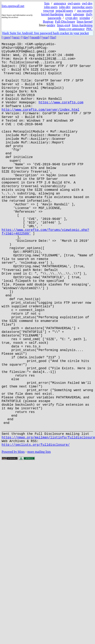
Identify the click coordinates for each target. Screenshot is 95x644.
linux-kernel (85, 22)
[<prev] (6, 37)
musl (68, 14)
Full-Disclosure (65, 22)
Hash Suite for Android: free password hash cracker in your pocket (45, 33)
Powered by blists (13, 542)
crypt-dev (72, 18)
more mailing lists (39, 542)
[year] (45, 37)
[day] (26, 37)
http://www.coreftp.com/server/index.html (41, 125)
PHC (89, 29)
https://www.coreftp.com (61, 116)
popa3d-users (64, 11)
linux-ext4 (64, 25)
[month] (35, 37)
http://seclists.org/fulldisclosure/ (36, 534)
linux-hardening (82, 25)
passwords (55, 18)
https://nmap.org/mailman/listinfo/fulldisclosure (48, 525)
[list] (53, 37)
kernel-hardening (52, 14)
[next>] (17, 37)
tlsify (89, 14)
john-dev (65, 7)
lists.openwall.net (13, 6)
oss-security (85, 11)
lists (47, 3)
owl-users (74, 3)
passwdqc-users (82, 7)
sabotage (79, 14)
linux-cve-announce (72, 29)
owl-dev (87, 3)
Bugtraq (48, 22)
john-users (51, 7)
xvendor (85, 18)
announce (60, 3)
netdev (51, 25)
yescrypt (49, 11)
